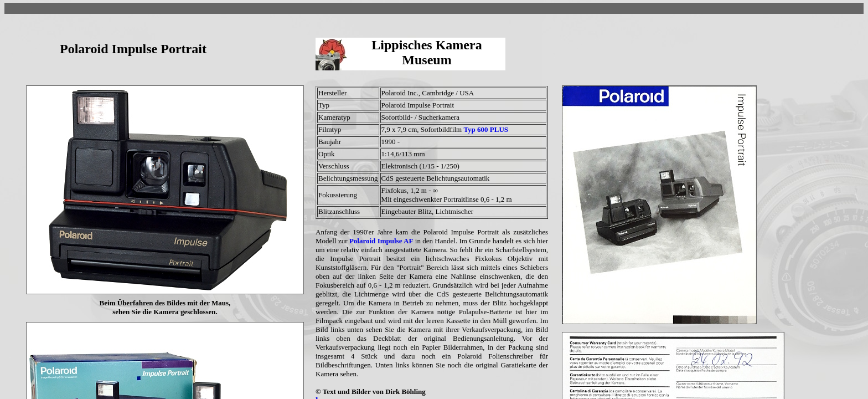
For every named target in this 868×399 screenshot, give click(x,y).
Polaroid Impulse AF (381, 241)
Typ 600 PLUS (486, 129)
